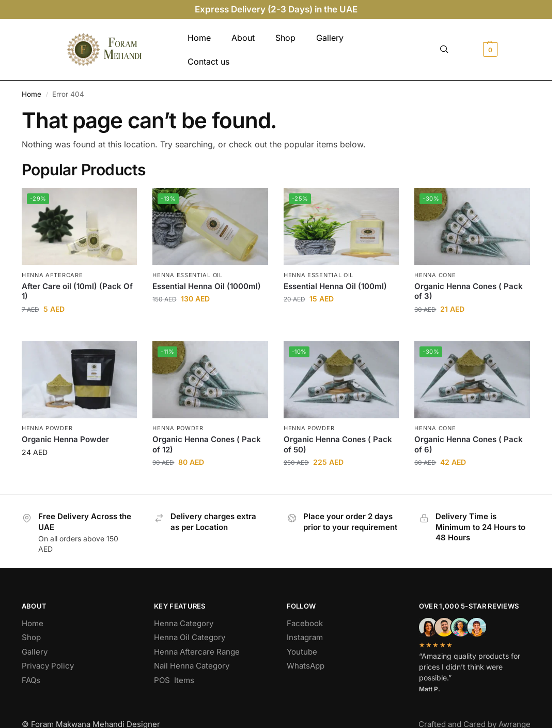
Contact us (208, 62)
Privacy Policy (48, 666)
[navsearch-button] (444, 50)
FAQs (31, 680)
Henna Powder (47, 428)
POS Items (174, 680)
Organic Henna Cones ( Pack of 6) (469, 444)
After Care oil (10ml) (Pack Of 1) (77, 291)
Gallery (330, 38)
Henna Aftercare (52, 275)
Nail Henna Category (192, 666)
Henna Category (184, 623)
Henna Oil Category (190, 637)
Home (199, 38)
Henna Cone (435, 275)
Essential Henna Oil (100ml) (335, 286)
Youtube (302, 652)
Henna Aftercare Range (197, 652)
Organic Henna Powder (65, 439)
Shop (285, 38)
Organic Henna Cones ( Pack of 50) (338, 444)
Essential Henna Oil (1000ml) (207, 286)
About (243, 38)
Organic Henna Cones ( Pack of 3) (469, 291)
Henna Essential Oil (187, 275)
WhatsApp (306, 666)
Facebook (305, 623)
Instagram (305, 637)
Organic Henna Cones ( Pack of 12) (207, 444)
